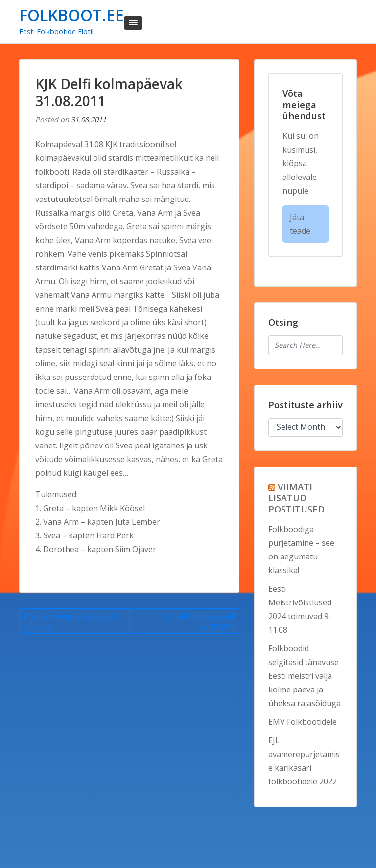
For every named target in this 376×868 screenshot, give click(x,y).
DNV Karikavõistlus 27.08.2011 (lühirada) (72, 621)
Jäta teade (300, 224)
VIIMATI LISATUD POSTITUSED (296, 498)
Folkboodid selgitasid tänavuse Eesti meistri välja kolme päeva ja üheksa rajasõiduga (305, 676)
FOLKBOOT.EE (71, 15)
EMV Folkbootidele (303, 722)
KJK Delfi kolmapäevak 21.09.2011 (199, 621)
